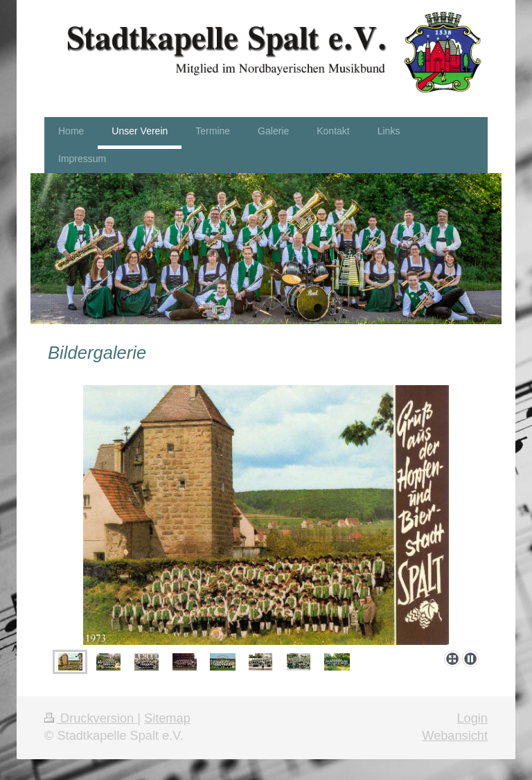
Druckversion (91, 718)
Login (472, 718)
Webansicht (455, 736)
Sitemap (167, 718)
